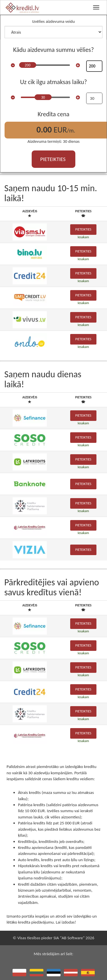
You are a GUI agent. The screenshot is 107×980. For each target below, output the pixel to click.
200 (28, 65)
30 (43, 97)
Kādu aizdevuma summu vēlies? (53, 50)
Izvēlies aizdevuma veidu (53, 21)
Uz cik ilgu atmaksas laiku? (53, 82)
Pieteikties (83, 229)
